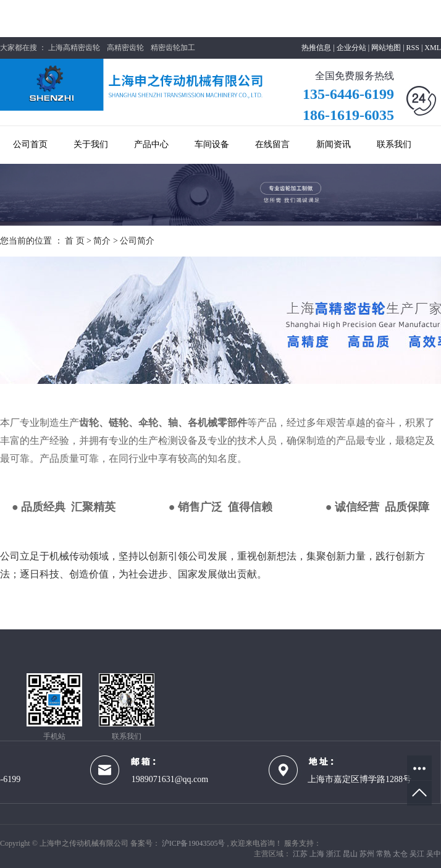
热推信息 (316, 48)
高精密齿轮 (125, 48)
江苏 (301, 854)
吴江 (418, 854)
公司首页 (30, 144)
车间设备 (212, 144)
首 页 (75, 241)
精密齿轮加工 (173, 48)
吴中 (434, 854)
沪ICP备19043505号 (194, 843)
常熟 (384, 854)
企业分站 (351, 48)
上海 (318, 854)
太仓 (401, 854)
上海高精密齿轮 (74, 48)
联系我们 (394, 144)
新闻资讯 (334, 144)
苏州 (368, 854)
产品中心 (151, 144)
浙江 (334, 854)
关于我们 (91, 144)
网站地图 (387, 48)
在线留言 (272, 144)
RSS (413, 48)
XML (433, 48)
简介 (103, 241)
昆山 (351, 854)
